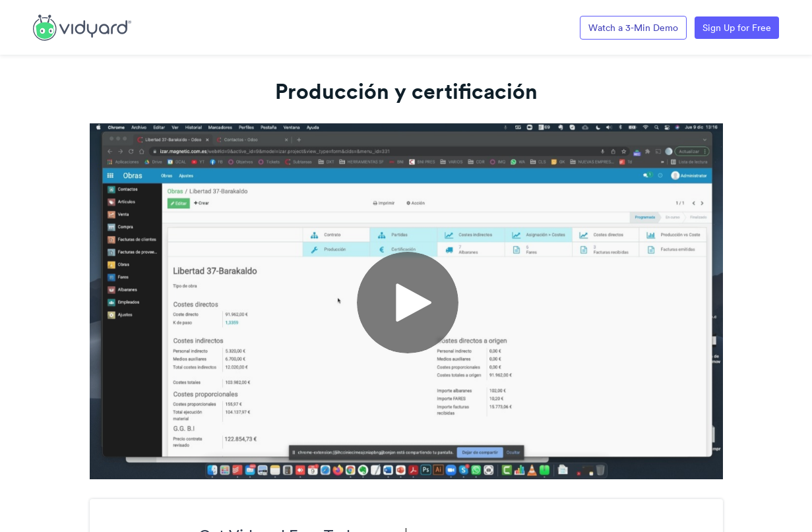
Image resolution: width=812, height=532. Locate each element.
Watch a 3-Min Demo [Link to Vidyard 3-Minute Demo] (633, 28)
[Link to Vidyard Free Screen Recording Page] (82, 26)
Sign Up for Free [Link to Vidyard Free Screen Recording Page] (737, 28)
